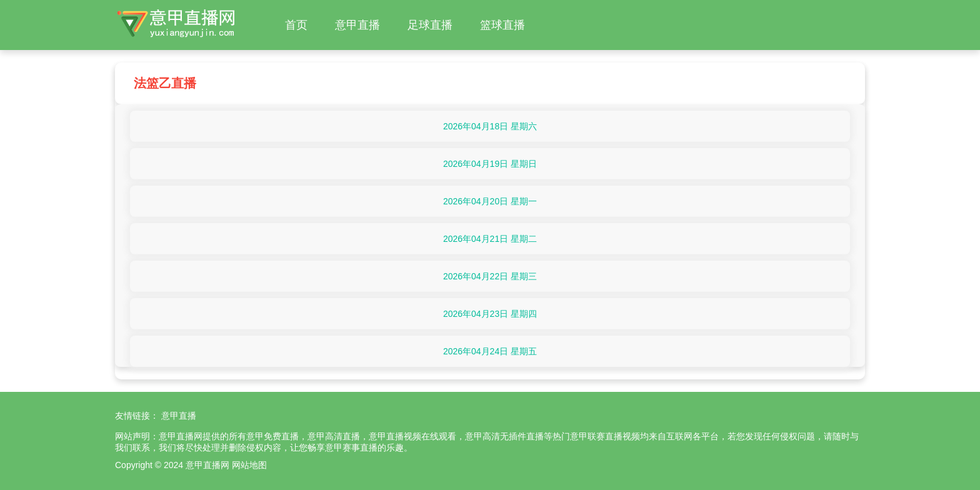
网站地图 (249, 465)
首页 (296, 25)
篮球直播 (502, 25)
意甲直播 (357, 25)
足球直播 (430, 25)
